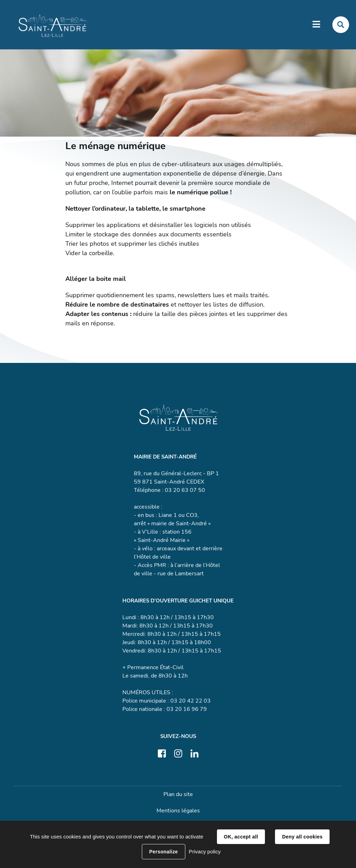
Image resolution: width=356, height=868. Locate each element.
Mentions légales (178, 811)
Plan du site (178, 794)
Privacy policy (205, 851)
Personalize (163, 852)
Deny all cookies (302, 837)
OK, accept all (241, 837)
